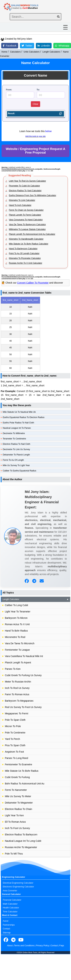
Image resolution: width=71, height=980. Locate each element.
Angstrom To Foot (14, 752)
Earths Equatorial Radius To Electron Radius (24, 417)
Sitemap (7, 933)
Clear (35, 104)
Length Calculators (51, 52)
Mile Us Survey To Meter (18, 796)
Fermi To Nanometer (16, 790)
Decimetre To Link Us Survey (16, 449)
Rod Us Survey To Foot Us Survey (23, 707)
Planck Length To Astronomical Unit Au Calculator (32, 234)
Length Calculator (36, 599)
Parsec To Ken (13, 669)
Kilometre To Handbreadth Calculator (26, 239)
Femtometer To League (17, 650)
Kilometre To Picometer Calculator (25, 258)
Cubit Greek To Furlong (17, 777)
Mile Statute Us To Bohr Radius (22, 771)
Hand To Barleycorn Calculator (23, 249)
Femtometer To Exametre (18, 764)
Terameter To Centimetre (14, 439)
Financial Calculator (12, 900)
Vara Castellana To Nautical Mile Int (24, 656)
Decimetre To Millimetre (14, 433)
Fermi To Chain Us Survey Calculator (26, 210)
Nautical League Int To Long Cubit (23, 841)
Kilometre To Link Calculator (22, 200)
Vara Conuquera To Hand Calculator (26, 220)
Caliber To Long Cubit (16, 605)
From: (9, 90)
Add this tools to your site (35, 136)
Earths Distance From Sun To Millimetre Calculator (33, 195)
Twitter (27, 46)
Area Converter (10, 891)
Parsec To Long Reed (16, 758)
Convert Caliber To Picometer (33, 283)
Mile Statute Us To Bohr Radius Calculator (29, 244)
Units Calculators (31, 52)
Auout (5, 921)
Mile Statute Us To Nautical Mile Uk (19, 412)
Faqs (62, 946)
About (10, 946)
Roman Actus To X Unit (17, 624)
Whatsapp (62, 46)
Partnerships (9, 925)
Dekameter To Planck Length (16, 455)
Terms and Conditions (24, 946)
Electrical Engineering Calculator (18, 883)
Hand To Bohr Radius (16, 631)
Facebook (10, 46)
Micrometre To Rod (15, 637)
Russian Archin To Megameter (21, 847)
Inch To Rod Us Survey (17, 688)
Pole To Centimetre (15, 733)
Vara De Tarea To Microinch (20, 643)
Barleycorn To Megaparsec (19, 701)
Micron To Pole (13, 726)
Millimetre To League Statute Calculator (27, 229)
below (48, 131)
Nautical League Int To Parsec (17, 428)
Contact (6, 929)
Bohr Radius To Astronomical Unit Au (25, 784)
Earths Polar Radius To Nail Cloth (18, 423)
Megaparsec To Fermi (16, 713)
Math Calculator (10, 904)
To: (38, 90)
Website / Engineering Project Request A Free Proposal (35, 151)
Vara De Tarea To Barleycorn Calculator (27, 225)
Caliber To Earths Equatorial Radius (19, 471)
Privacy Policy (42, 946)
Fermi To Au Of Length (13, 460)
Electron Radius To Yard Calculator (25, 191)
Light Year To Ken (14, 815)
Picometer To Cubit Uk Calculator (24, 186)
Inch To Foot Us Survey (17, 828)
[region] (35, 334)
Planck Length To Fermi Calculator (25, 215)
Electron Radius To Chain (18, 809)
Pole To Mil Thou (14, 854)
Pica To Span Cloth (15, 745)
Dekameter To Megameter (19, 803)
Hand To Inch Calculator (20, 205)
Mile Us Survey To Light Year (16, 465)
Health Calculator (11, 908)
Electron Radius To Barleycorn (21, 835)
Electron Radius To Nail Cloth (16, 444)
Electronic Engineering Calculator (18, 887)
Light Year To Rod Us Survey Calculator (27, 181)
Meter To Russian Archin (18, 682)
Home (4, 52)
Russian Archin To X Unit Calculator (26, 263)
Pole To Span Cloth (15, 720)
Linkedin (44, 46)
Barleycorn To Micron (16, 618)
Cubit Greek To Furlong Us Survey (23, 675)
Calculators (15, 52)
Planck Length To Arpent (18, 663)
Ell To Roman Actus (15, 822)
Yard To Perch (12, 739)
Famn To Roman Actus (17, 694)
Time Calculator (10, 912)
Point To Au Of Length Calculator (24, 253)
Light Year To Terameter (17, 612)
